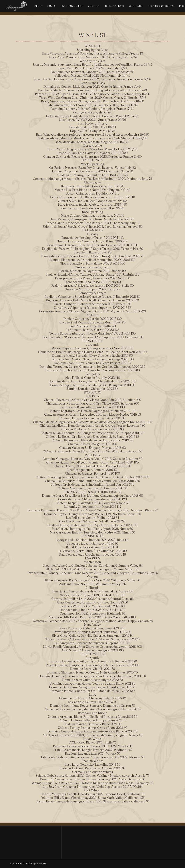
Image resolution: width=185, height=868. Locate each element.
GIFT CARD (136, 6)
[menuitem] (39, 6)
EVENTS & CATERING (161, 6)
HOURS (52, 6)
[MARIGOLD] (16, 6)
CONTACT (94, 6)
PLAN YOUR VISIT (72, 6)
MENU (39, 6)
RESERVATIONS (114, 6)
